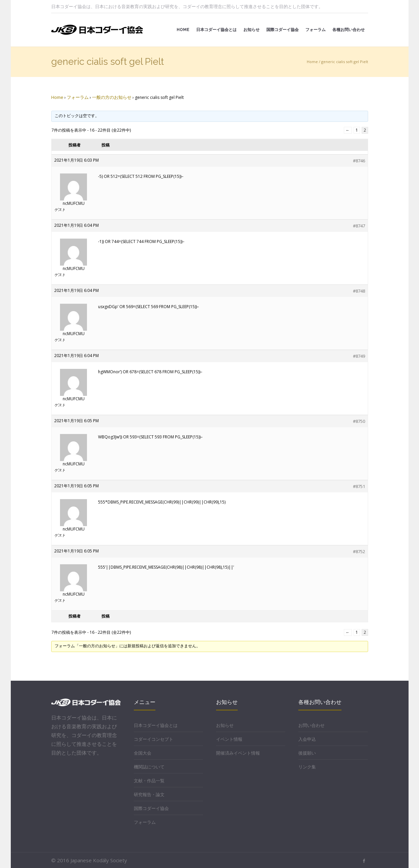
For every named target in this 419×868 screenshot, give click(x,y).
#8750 (359, 421)
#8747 (359, 226)
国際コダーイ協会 (151, 808)
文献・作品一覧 (149, 781)
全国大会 (143, 753)
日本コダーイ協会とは (156, 725)
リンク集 (307, 767)
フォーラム (78, 97)
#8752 (359, 551)
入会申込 (307, 739)
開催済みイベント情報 (238, 753)
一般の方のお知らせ (112, 97)
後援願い (307, 753)
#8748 (359, 291)
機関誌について (149, 767)
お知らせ (225, 725)
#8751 (359, 486)
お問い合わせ (311, 725)
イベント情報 (229, 739)
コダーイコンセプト (154, 739)
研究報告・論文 (149, 794)
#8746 (359, 161)
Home (312, 62)
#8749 (359, 356)
